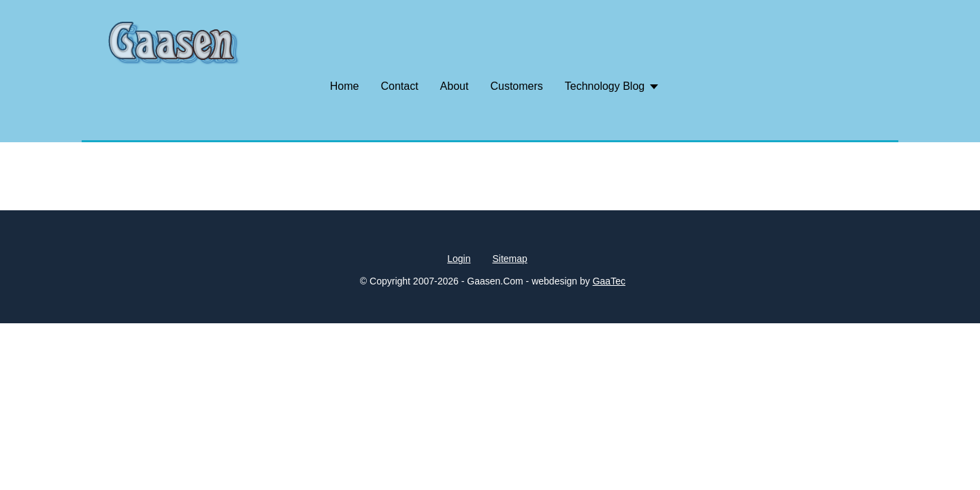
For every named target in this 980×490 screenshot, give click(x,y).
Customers (516, 86)
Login (459, 259)
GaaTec (609, 281)
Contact (399, 86)
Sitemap (509, 259)
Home (345, 86)
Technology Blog (605, 86)
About (455, 86)
